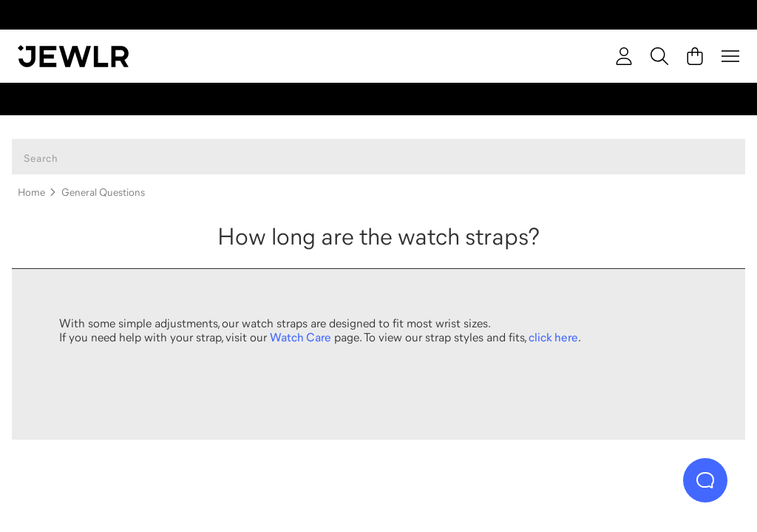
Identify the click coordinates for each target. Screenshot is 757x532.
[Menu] (730, 56)
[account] (624, 56)
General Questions (103, 192)
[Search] (659, 56)
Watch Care (301, 337)
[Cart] (695, 56)
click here (553, 337)
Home (31, 192)
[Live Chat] (705, 480)
